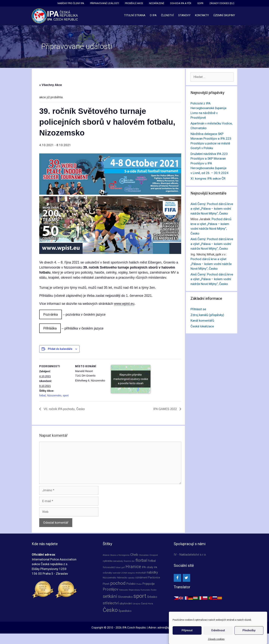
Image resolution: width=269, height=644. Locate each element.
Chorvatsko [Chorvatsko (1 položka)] (144, 555)
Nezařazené (157, 3)
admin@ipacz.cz (168, 628)
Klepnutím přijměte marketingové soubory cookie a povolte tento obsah (131, 379)
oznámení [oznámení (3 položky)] (141, 577)
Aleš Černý (198, 204)
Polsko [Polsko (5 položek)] (131, 584)
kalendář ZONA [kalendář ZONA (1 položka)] (120, 573)
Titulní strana (135, 15)
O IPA (153, 15)
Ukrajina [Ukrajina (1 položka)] (136, 604)
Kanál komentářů (202, 321)
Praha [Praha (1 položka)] (139, 584)
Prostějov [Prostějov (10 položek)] (111, 589)
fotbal (42, 395)
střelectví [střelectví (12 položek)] (111, 603)
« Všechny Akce (51, 85)
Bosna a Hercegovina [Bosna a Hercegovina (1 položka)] (120, 555)
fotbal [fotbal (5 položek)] (152, 561)
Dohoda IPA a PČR (181, 3)
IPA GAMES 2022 (166, 409)
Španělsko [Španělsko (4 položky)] (125, 611)
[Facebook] (177, 578)
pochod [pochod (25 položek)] (118, 583)
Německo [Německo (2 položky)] (122, 578)
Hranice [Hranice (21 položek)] (133, 567)
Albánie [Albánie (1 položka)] (106, 555)
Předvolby (249, 635)
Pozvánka (51, 314)
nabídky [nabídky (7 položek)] (152, 572)
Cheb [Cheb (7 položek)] (134, 555)
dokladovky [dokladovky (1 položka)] (118, 561)
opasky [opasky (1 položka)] (131, 578)
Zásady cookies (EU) (222, 3)
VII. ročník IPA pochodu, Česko (64, 409)
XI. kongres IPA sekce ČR (208, 178)
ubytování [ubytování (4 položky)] (126, 603)
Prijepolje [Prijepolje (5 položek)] (149, 584)
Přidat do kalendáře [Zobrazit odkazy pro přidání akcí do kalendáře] (60, 349)
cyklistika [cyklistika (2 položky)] (108, 561)
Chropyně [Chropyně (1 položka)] (154, 555)
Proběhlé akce (134, 3)
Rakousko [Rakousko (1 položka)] (124, 590)
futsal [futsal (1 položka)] (118, 567)
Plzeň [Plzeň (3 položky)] (106, 584)
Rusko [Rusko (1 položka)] (154, 590)
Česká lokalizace (202, 326)
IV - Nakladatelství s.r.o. (190, 554)
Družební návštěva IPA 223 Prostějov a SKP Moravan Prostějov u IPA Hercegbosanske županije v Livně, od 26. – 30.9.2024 (210, 163)
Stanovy (184, 15)
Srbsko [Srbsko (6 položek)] (152, 597)
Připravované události (105, 3)
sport (66, 395)
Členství (167, 15)
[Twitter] (186, 578)
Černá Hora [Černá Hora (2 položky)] (147, 604)
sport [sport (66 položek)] (140, 596)
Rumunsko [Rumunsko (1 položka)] (145, 590)
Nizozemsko (54, 395)
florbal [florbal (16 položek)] (141, 560)
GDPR (200, 3)
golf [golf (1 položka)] (123, 567)
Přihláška (50, 328)
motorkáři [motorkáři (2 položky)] (141, 573)
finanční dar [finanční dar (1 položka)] (129, 561)
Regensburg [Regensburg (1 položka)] (134, 590)
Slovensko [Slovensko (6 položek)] (125, 597)
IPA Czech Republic (134, 628)
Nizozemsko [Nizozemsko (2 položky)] (110, 578)
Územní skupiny (224, 15)
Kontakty (202, 15)
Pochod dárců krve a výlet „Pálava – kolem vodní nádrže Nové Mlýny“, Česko (212, 209)
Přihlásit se (198, 309)
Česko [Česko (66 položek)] (110, 610)
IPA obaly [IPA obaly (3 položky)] (147, 567)
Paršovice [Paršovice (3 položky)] (154, 577)
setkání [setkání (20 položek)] (110, 596)
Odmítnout (218, 635)
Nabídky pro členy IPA (71, 3)
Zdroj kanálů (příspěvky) (207, 315)
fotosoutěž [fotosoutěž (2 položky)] (109, 567)
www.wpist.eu (124, 304)
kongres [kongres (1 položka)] (131, 573)
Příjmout (187, 635)
